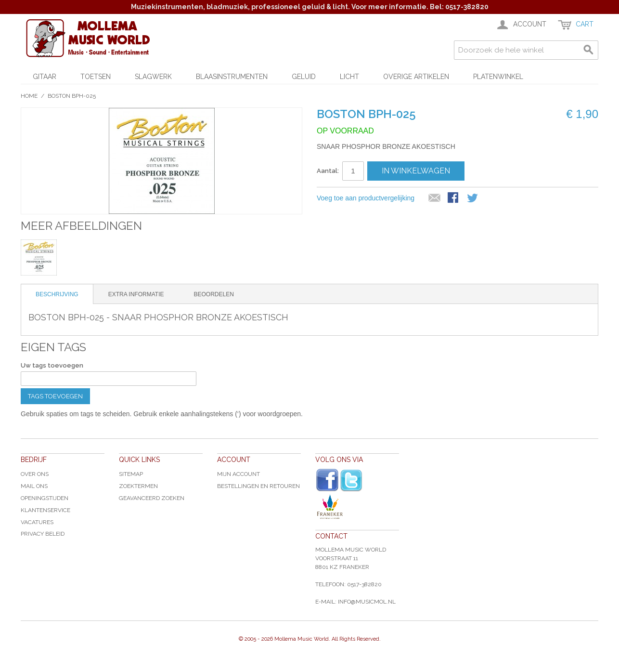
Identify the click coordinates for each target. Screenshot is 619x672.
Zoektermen (138, 486)
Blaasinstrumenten (232, 77)
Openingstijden (45, 498)
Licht (349, 77)
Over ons (35, 474)
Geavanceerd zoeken (152, 498)
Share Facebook (454, 198)
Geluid (304, 77)
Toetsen (96, 77)
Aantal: (328, 171)
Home (29, 96)
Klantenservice (45, 510)
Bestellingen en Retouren (258, 486)
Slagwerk (153, 77)
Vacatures (37, 522)
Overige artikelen (416, 77)
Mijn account (239, 474)
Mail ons (34, 486)
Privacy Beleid (43, 534)
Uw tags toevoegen (52, 365)
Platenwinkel (498, 77)
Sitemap (131, 474)
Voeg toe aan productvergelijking (366, 198)
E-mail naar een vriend (435, 198)
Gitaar (45, 77)
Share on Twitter (473, 198)
